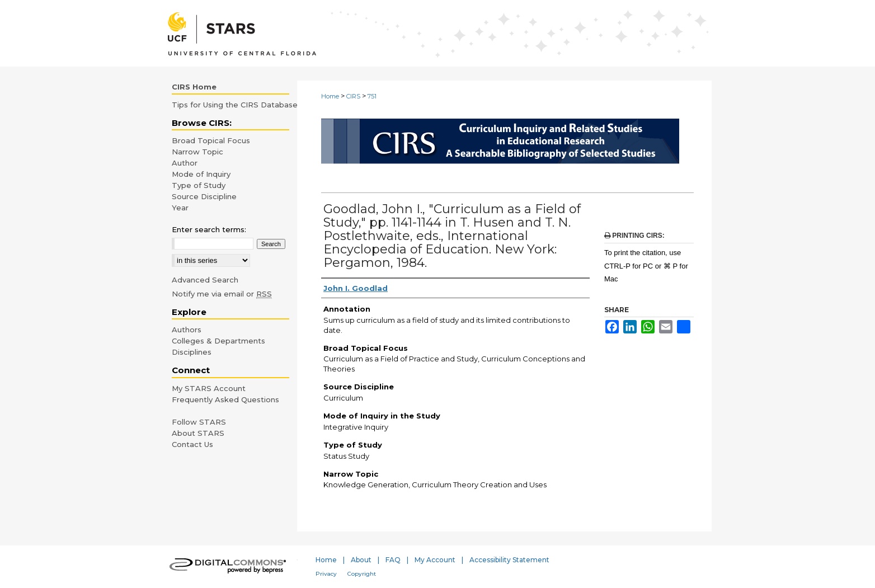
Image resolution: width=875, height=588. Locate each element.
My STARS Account (209, 388)
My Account (435, 560)
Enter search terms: (209, 229)
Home (330, 96)
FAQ (393, 560)
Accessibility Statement (509, 560)
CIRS (353, 96)
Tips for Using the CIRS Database (235, 105)
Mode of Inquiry (201, 174)
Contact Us (192, 444)
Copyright (362, 574)
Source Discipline (204, 196)
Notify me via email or (222, 294)
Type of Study (199, 185)
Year (180, 208)
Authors (187, 330)
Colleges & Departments (218, 341)
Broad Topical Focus (211, 140)
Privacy (326, 574)
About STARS (198, 433)
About (361, 560)
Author (185, 163)
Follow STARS (199, 422)
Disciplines (192, 352)
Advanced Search (205, 280)
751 (372, 96)
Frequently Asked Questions (225, 399)
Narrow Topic (197, 152)
